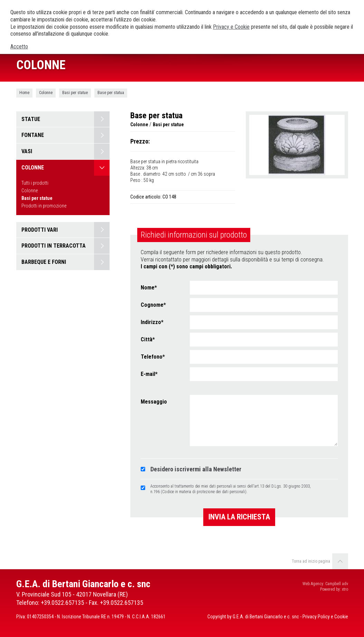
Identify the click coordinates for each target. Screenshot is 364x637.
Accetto (19, 47)
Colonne (46, 93)
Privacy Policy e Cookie (325, 617)
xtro (345, 589)
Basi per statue (75, 93)
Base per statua (111, 93)
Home (24, 93)
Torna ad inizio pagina (320, 561)
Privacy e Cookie (231, 27)
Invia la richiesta (239, 517)
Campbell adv (337, 584)
